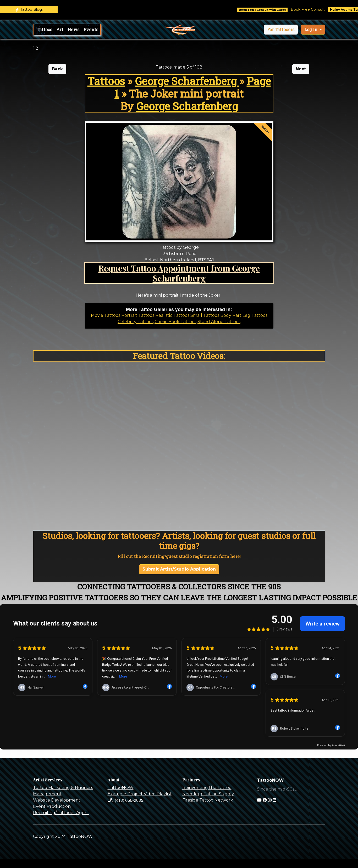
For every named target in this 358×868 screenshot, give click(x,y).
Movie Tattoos (106, 315)
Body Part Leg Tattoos (244, 315)
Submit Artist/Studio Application (179, 569)
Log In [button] (311, 29)
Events (91, 29)
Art (60, 29)
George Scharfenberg (187, 81)
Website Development (57, 800)
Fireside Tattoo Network (208, 800)
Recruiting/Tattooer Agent (61, 813)
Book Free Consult (316, 9)
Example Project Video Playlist (140, 794)
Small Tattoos (205, 315)
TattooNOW (121, 788)
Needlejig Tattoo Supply (208, 794)
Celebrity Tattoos (136, 322)
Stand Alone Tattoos (219, 322)
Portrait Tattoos (138, 315)
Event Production (52, 806)
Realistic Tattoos (172, 315)
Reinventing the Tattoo (207, 788)
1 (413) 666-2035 (125, 800)
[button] (281, 30)
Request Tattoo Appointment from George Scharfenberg (179, 273)
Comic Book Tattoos (175, 322)
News (73, 29)
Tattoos (44, 29)
